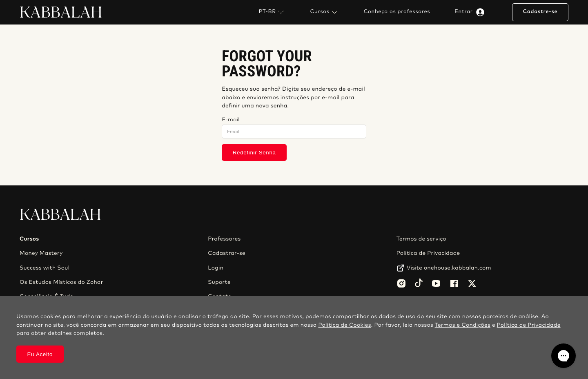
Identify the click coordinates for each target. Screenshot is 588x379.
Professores (224, 239)
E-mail (231, 120)
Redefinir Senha (254, 153)
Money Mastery (41, 253)
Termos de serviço (421, 239)
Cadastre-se (540, 12)
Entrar (471, 12)
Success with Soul (45, 268)
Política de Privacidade (428, 253)
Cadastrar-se (227, 253)
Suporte (219, 282)
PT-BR (272, 12)
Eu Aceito (40, 354)
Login (216, 268)
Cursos (325, 12)
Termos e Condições (463, 325)
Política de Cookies (344, 325)
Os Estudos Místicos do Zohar (61, 282)
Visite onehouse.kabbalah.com (449, 268)
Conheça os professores (397, 12)
